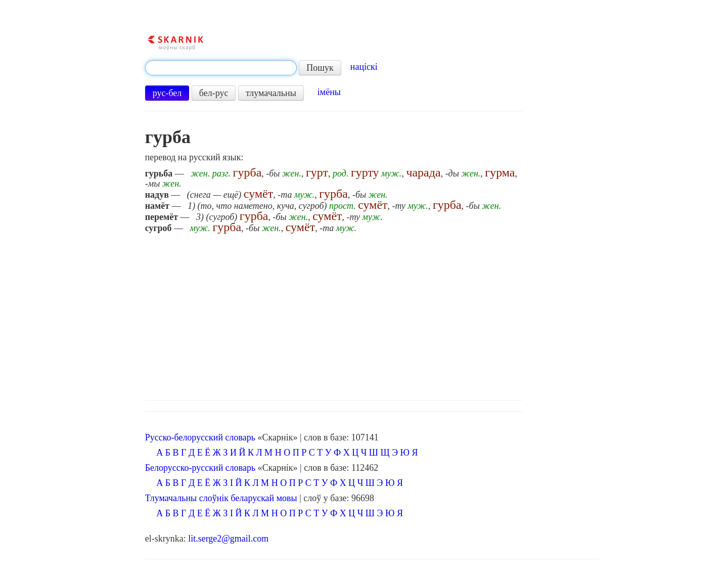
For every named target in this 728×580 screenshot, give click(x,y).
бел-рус (214, 93)
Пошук (320, 68)
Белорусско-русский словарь (200, 468)
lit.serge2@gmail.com (228, 539)
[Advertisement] (373, 314)
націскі (364, 67)
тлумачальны (271, 93)
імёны (329, 92)
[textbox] (221, 68)
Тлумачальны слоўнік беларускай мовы (221, 498)
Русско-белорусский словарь (200, 437)
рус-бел (167, 93)
